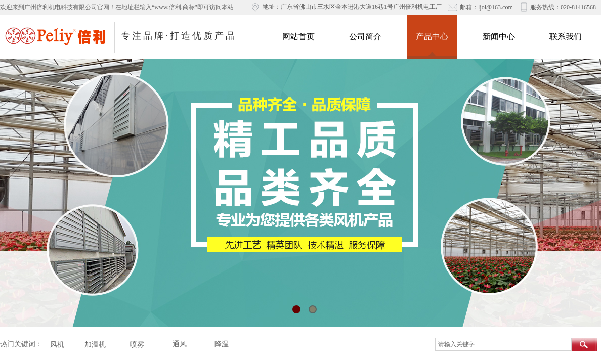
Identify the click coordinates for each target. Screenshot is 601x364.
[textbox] (503, 344)
